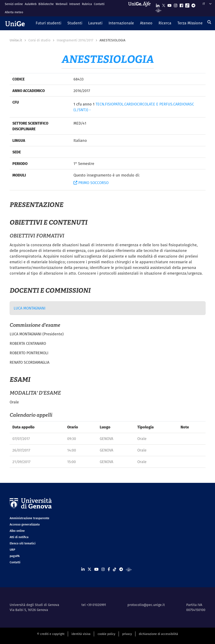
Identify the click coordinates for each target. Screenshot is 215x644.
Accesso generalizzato (25, 524)
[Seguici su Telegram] (193, 5)
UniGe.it (16, 40)
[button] (49, 23)
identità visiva (81, 634)
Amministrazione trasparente (29, 518)
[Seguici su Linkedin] (158, 5)
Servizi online (14, 4)
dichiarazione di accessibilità (158, 634)
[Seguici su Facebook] (181, 5)
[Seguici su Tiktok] (187, 5)
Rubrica (87, 4)
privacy (127, 634)
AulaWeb (31, 4)
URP (12, 550)
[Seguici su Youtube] (169, 5)
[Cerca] (209, 22)
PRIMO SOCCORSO (91, 183)
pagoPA (15, 556)
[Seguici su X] (164, 5)
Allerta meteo (14, 12)
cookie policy (106, 634)
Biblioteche (46, 4)
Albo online (17, 531)
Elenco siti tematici (23, 543)
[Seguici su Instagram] (176, 5)
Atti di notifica (19, 537)
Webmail (62, 4)
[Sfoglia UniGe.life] (141, 8)
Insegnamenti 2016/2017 (75, 40)
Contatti (99, 4)
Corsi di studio (39, 40)
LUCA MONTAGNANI (29, 308)
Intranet (75, 4)
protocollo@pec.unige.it (146, 605)
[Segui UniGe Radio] (158, 10)
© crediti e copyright (51, 634)
